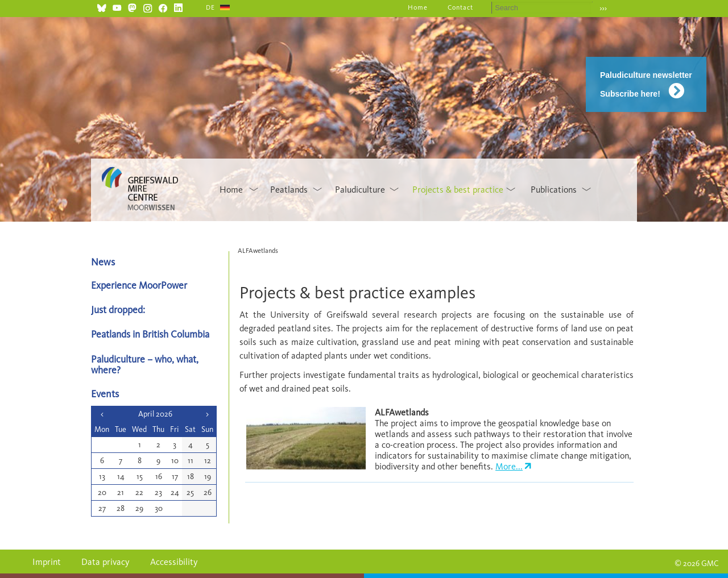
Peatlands (289, 190)
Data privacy (106, 562)
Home (418, 7)
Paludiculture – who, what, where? (145, 364)
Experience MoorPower (139, 285)
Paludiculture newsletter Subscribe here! (646, 84)
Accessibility (174, 562)
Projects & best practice (458, 190)
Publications (554, 190)
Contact (460, 7)
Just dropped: (119, 309)
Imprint (47, 562)
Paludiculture (360, 190)
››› (603, 8)
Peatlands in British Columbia (150, 334)
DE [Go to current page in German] (210, 7)
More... (509, 466)
